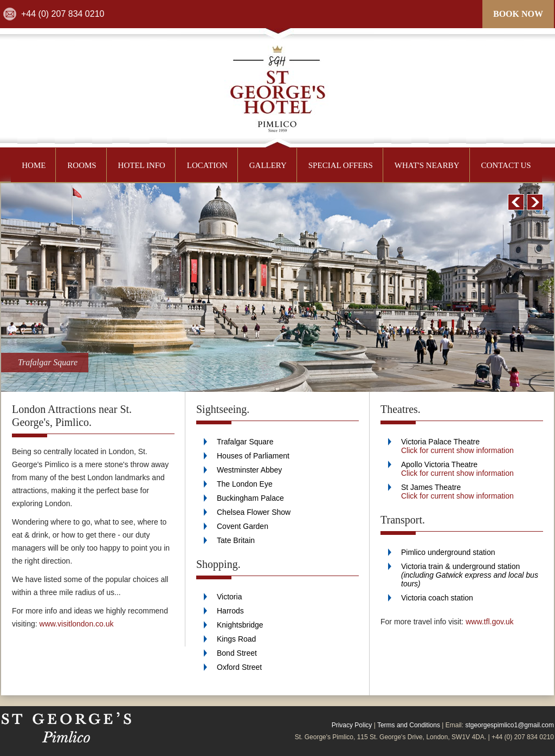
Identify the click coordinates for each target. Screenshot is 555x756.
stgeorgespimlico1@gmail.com (509, 725)
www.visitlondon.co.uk (77, 624)
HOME (34, 165)
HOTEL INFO (142, 165)
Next (535, 202)
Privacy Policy (352, 725)
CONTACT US (506, 165)
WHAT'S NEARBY (427, 165)
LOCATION (207, 165)
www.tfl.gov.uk (489, 622)
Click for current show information (457, 450)
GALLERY (268, 165)
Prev (516, 202)
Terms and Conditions (409, 725)
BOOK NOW (518, 14)
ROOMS (82, 165)
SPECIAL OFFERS (341, 165)
